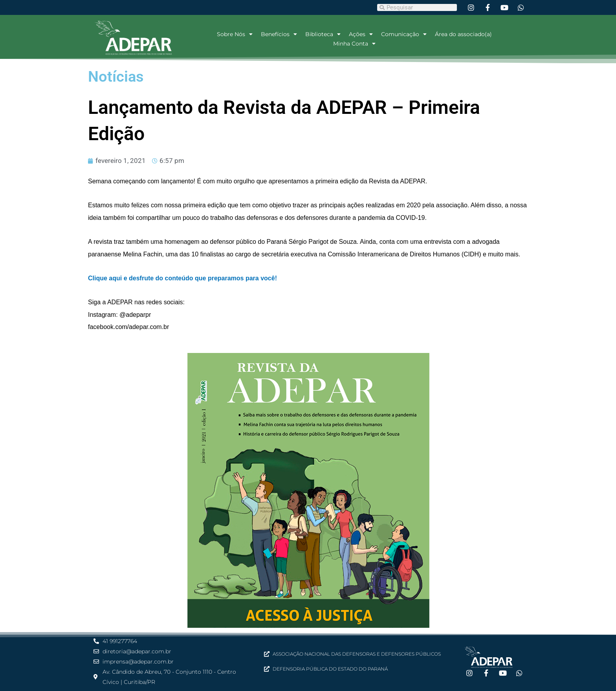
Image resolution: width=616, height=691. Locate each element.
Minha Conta (354, 44)
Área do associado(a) (463, 34)
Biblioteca (323, 34)
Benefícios (279, 34)
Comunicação (404, 34)
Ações (361, 34)
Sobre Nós (235, 34)
